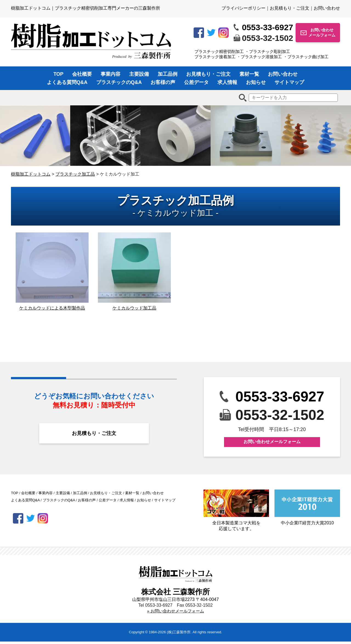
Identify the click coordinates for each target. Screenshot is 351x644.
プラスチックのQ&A (119, 82)
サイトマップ (289, 82)
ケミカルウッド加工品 (134, 310)
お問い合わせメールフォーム (322, 33)
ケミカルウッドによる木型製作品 (52, 310)
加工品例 (168, 74)
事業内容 (111, 74)
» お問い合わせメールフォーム (175, 613)
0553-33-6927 (268, 27)
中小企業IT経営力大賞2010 (307, 510)
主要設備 (139, 74)
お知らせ (256, 82)
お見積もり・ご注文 (290, 8)
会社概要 (82, 74)
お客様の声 (163, 82)
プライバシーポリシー (244, 8)
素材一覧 (249, 74)
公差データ (196, 82)
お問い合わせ (327, 8)
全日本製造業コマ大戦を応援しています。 (236, 513)
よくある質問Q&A (67, 82)
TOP (59, 74)
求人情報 (227, 82)
